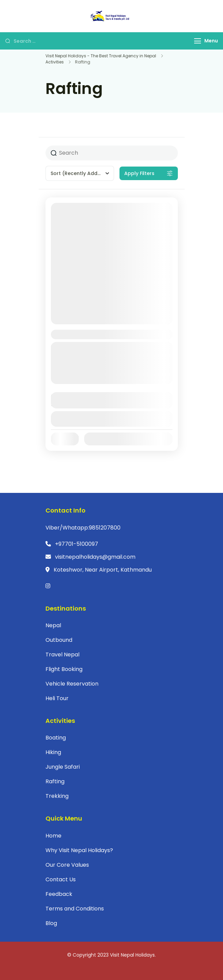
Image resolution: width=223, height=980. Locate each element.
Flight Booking (64, 669)
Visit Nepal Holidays (132, 955)
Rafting (55, 781)
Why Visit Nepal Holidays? (79, 850)
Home (53, 836)
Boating (56, 738)
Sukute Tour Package (88, 334)
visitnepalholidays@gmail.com (95, 557)
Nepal (67, 380)
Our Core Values (67, 865)
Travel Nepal (62, 655)
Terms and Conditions (75, 909)
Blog (51, 923)
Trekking (57, 796)
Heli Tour (57, 698)
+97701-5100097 (77, 544)
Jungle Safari (63, 767)
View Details (112, 419)
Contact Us (61, 879)
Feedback (59, 894)
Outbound (59, 640)
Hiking (53, 752)
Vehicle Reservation (72, 684)
